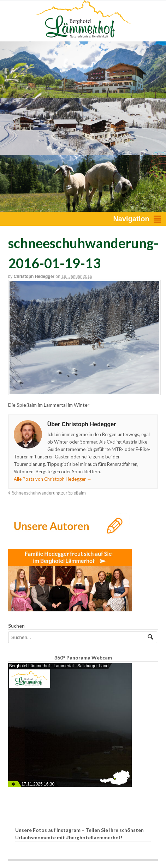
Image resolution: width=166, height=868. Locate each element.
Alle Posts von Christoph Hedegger (53, 479)
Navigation (131, 219)
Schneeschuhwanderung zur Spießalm (49, 493)
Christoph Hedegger (34, 276)
